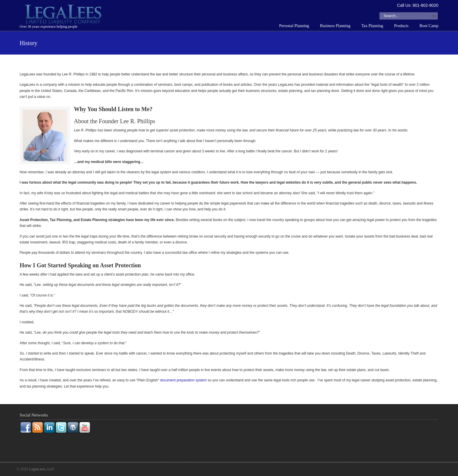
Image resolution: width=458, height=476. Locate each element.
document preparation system (183, 380)
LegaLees (64, 15)
